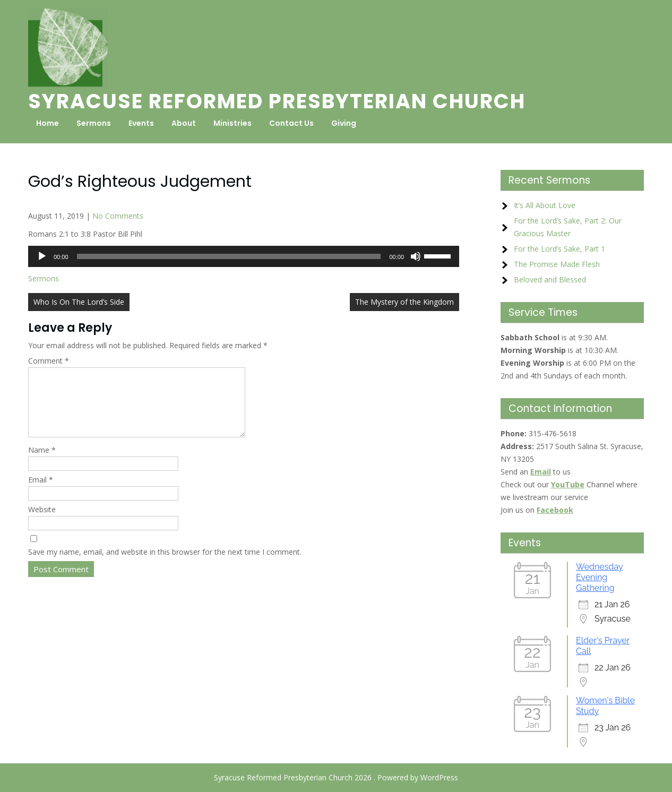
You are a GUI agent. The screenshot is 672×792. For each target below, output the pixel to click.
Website (42, 522)
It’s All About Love (545, 205)
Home (48, 123)
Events (141, 123)
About (184, 123)
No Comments (118, 216)
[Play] (42, 256)
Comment (49, 361)
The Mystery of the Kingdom (404, 302)
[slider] (229, 256)
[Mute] (416, 256)
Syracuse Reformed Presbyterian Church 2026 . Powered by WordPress (336, 777)
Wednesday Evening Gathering (600, 577)
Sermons (94, 123)
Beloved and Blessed (550, 279)
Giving (344, 123)
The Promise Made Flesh (557, 264)
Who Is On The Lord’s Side (79, 302)
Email (41, 492)
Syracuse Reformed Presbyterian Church (277, 101)
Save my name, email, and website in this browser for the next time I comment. (165, 565)
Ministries (232, 123)
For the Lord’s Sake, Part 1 (559, 249)
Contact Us (291, 123)
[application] (244, 256)
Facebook (555, 510)
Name (42, 463)
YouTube (568, 484)
